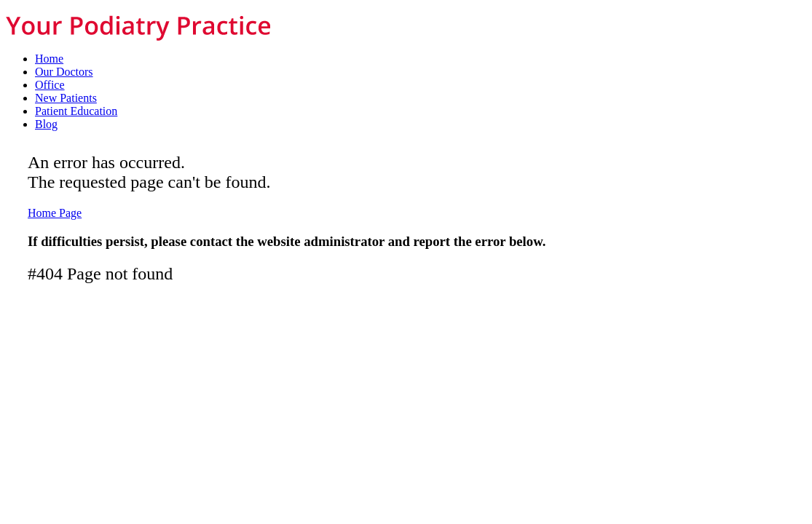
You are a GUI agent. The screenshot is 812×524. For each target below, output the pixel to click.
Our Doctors (64, 72)
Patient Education (76, 111)
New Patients (66, 98)
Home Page (55, 213)
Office (50, 85)
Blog (46, 124)
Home (49, 59)
